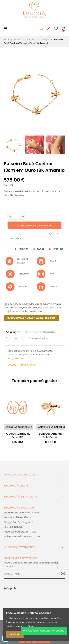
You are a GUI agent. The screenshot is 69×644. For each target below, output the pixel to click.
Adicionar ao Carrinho (34, 226)
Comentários (38, 339)
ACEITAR (15, 634)
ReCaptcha (11, 589)
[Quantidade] (17, 216)
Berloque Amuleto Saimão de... (51, 436)
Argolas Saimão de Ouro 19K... (18, 436)
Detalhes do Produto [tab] (40, 332)
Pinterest (58, 249)
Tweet (40, 249)
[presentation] (25, 598)
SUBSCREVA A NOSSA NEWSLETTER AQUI (31, 318)
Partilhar (23, 249)
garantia (17, 358)
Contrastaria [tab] (15, 339)
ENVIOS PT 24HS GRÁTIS (22, 365)
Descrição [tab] (13, 332)
